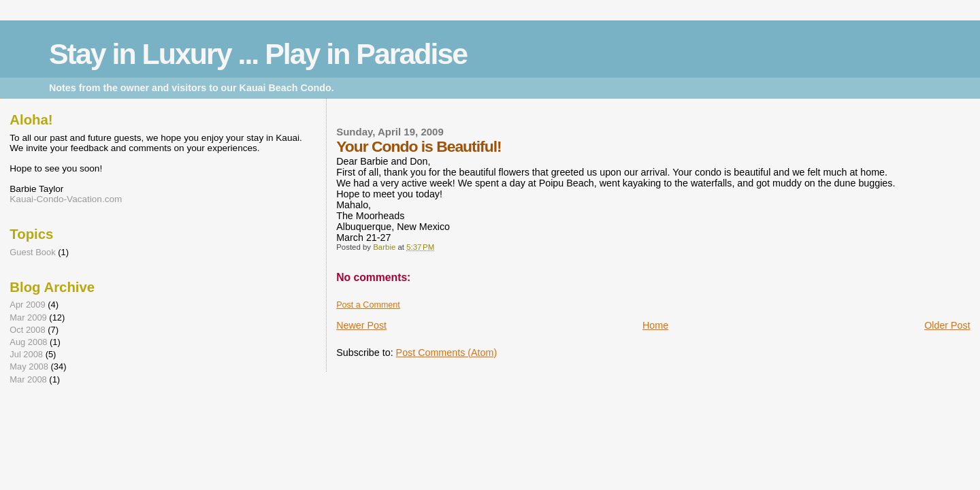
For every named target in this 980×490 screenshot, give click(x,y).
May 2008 (29, 366)
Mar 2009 (28, 317)
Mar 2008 (28, 379)
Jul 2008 (26, 354)
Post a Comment (368, 305)
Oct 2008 (27, 330)
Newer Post (361, 325)
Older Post (947, 325)
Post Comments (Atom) (447, 353)
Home (655, 325)
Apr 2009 (27, 305)
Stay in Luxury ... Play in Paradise (258, 54)
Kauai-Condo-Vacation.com (66, 199)
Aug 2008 (28, 342)
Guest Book (32, 252)
